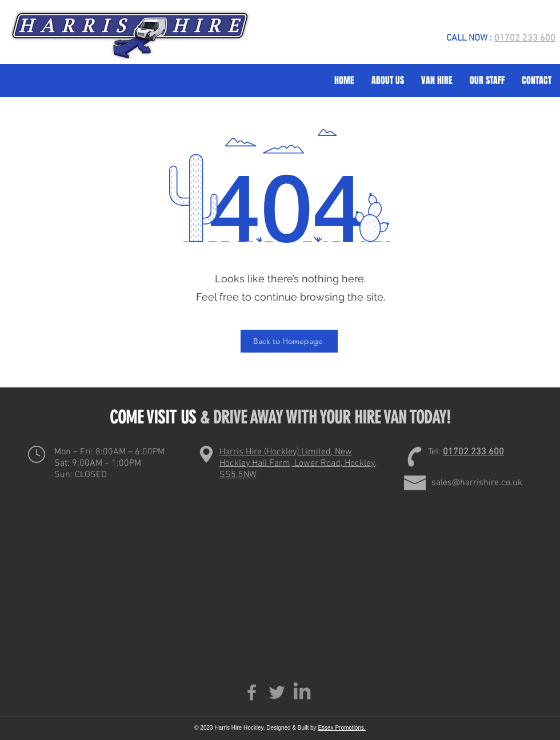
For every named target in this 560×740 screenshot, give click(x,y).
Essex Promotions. (341, 728)
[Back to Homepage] (289, 341)
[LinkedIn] (302, 692)
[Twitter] (277, 692)
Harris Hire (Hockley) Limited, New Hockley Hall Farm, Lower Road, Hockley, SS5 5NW (298, 463)
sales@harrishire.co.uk (477, 483)
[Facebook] (252, 692)
